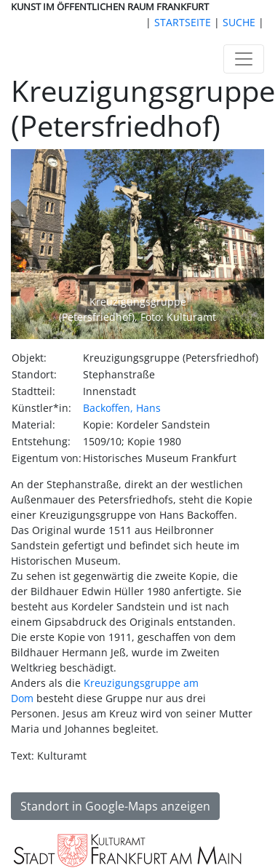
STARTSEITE (183, 22)
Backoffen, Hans (122, 408)
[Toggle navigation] (244, 59)
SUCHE (239, 22)
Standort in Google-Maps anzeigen (115, 806)
